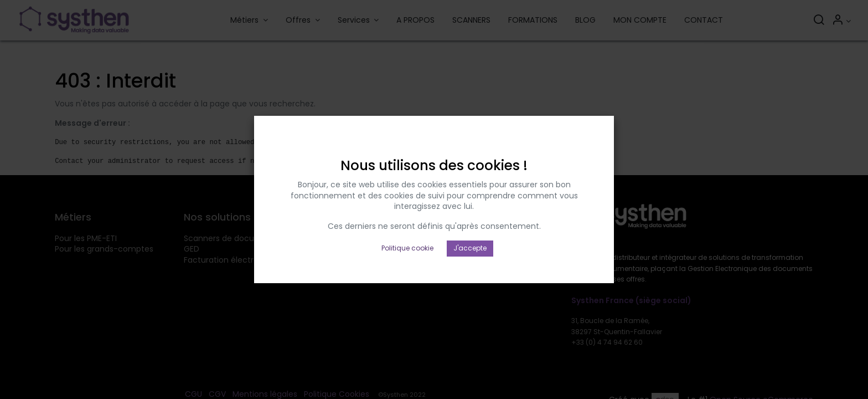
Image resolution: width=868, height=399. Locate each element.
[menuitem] (415, 21)
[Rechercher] (819, 21)
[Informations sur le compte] (841, 21)
